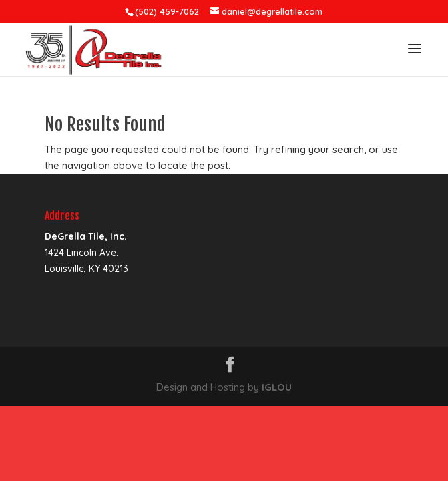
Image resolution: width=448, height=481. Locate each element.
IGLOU (277, 387)
